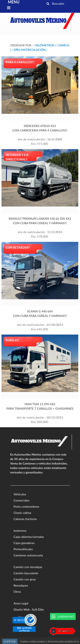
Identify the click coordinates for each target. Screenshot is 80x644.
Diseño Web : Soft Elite (29, 609)
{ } (45, 45)
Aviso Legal (21, 603)
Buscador (55, 3)
